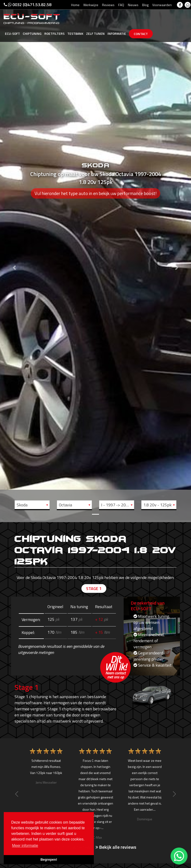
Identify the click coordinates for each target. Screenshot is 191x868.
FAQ (121, 5)
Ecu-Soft (12, 33)
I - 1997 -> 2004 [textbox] (116, 505)
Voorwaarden (162, 5)
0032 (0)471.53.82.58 (28, 5)
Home (75, 5)
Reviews (108, 5)
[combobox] (32, 505)
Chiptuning (32, 33)
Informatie (117, 33)
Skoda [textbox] (22, 505)
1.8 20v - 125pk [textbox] (157, 505)
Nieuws (133, 5)
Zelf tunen (95, 33)
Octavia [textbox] (65, 505)
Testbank (75, 33)
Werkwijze (91, 5)
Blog (145, 5)
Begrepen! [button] (49, 860)
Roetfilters (54, 33)
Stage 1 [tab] (94, 588)
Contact (141, 34)
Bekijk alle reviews (116, 847)
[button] (14, 260)
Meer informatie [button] (25, 846)
